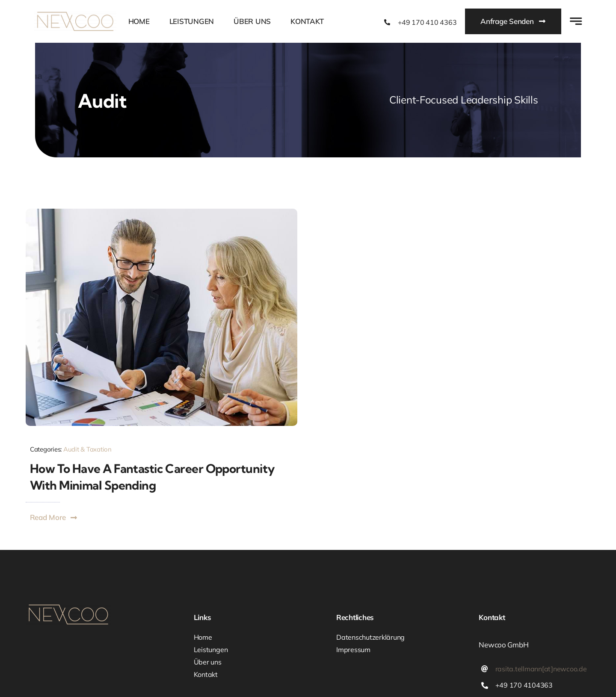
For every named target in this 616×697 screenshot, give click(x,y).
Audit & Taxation (87, 449)
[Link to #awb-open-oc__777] (576, 21)
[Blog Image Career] (161, 212)
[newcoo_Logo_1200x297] (75, 15)
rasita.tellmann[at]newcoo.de (541, 669)
